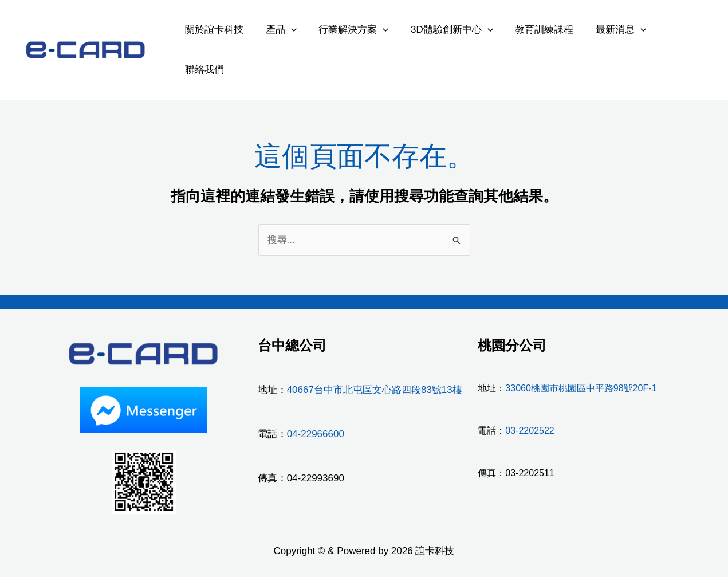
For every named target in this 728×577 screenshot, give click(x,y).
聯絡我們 (203, 70)
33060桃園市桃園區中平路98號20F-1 (581, 388)
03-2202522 (530, 431)
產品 (277, 30)
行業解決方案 (347, 30)
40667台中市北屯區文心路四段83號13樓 (375, 390)
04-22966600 (316, 434)
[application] (287, 30)
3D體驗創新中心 (443, 30)
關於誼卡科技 (213, 30)
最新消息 (607, 30)
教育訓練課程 (533, 30)
